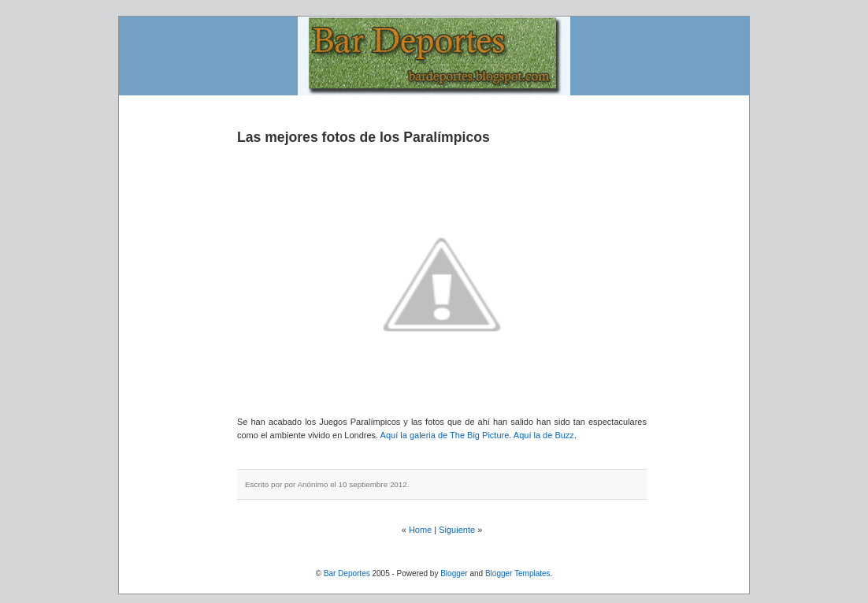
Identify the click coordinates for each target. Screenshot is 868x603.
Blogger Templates (518, 573)
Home (420, 530)
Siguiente (457, 530)
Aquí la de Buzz (544, 435)
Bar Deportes (347, 573)
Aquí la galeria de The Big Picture (445, 435)
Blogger (454, 573)
